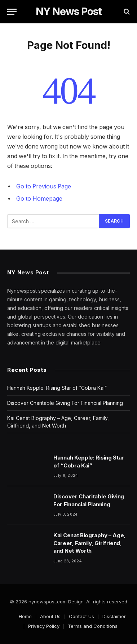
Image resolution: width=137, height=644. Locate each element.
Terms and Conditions (93, 626)
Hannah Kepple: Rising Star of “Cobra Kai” (57, 388)
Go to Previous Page (44, 186)
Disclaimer (114, 616)
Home (25, 616)
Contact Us (81, 616)
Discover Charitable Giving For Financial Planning (65, 403)
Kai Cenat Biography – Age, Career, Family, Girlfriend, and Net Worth (89, 543)
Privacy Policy (44, 626)
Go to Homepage (39, 199)
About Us (50, 616)
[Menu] (12, 12)
